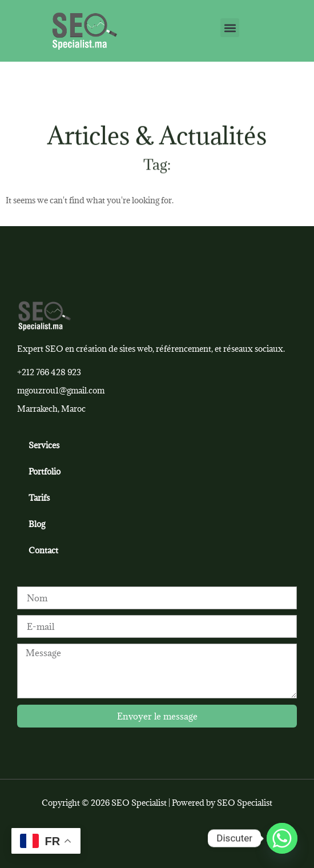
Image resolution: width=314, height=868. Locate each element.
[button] (230, 28)
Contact (43, 550)
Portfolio (45, 471)
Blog (37, 524)
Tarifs (39, 498)
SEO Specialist (245, 803)
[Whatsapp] (282, 838)
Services (44, 445)
